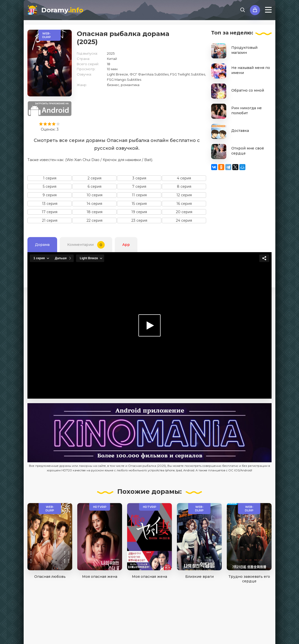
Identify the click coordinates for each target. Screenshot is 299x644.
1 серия (50, 178)
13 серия (50, 204)
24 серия (184, 220)
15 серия (139, 204)
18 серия (95, 212)
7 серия (139, 186)
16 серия (184, 204)
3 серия (139, 178)
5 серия (50, 186)
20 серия (184, 212)
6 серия (95, 186)
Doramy (62, 10)
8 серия (184, 186)
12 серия (184, 195)
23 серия (139, 220)
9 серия (50, 195)
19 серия (139, 212)
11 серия (139, 195)
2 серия (95, 178)
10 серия (95, 195)
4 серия (184, 178)
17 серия (50, 212)
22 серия (95, 220)
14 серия (94, 204)
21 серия (50, 220)
